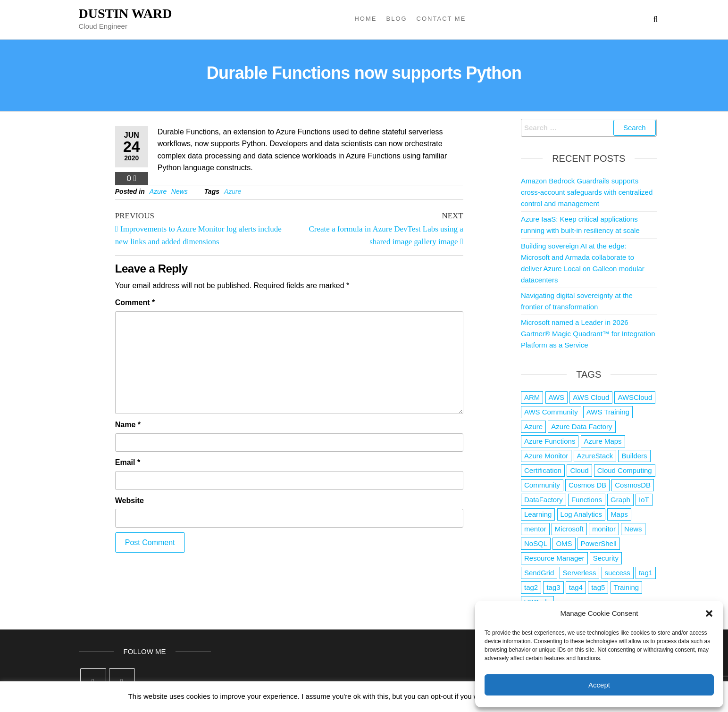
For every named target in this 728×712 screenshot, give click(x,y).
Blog (396, 19)
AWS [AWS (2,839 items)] (557, 397)
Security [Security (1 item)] (606, 558)
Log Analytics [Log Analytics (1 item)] (581, 514)
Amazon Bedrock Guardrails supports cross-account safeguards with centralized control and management (587, 192)
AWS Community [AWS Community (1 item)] (551, 412)
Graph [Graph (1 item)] (620, 500)
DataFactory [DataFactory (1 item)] (544, 500)
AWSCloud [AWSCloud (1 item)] (635, 397)
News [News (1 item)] (633, 529)
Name (128, 425)
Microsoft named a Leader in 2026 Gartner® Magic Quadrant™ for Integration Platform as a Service (588, 334)
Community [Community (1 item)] (542, 485)
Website (130, 501)
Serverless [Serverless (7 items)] (580, 573)
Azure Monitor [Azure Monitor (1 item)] (546, 456)
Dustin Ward (126, 13)
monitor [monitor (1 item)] (604, 529)
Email (128, 462)
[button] (709, 613)
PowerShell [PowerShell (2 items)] (599, 543)
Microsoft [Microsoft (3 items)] (569, 529)
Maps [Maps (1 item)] (619, 514)
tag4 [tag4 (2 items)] (576, 587)
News (180, 191)
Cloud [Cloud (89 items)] (579, 470)
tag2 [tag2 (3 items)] (531, 587)
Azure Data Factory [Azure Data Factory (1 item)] (582, 426)
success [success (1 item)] (618, 573)
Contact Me (441, 19)
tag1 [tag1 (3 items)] (646, 573)
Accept (599, 685)
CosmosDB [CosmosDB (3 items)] (633, 485)
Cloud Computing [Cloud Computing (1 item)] (625, 470)
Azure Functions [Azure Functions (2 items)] (550, 441)
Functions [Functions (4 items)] (587, 500)
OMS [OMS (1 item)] (564, 543)
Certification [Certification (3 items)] (543, 470)
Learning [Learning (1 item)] (538, 514)
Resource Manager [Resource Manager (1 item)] (554, 558)
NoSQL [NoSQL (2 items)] (536, 543)
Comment (135, 302)
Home (365, 19)
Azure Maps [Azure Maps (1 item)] (603, 441)
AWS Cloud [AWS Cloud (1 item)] (591, 397)
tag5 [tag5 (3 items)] (598, 587)
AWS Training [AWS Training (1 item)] (608, 412)
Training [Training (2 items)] (627, 587)
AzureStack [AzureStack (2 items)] (595, 456)
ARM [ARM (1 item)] (532, 397)
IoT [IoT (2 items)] (644, 500)
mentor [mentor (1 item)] (535, 529)
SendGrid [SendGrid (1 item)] (539, 573)
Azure (158, 191)
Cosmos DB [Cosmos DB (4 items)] (587, 485)
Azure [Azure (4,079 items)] (533, 426)
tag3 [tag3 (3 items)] (553, 587)
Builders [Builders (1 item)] (634, 456)
